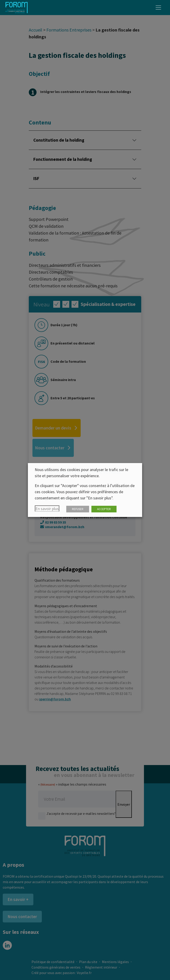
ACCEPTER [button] (104, 509)
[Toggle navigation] (158, 8)
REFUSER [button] (78, 509)
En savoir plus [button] (47, 509)
